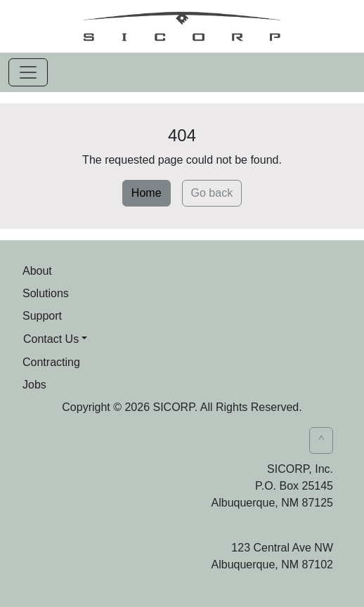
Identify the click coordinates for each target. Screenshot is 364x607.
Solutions (46, 293)
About (37, 271)
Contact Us (51, 339)
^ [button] (321, 440)
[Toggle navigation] (28, 72)
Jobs (34, 385)
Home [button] (147, 193)
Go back (212, 193)
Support (42, 316)
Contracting (51, 362)
